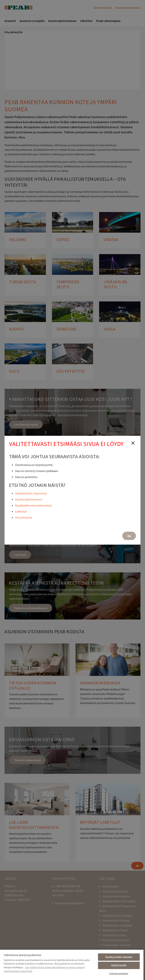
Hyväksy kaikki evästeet (119, 957)
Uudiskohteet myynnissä (31, 493)
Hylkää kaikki (119, 965)
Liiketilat (21, 511)
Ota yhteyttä (24, 517)
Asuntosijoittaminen (29, 499)
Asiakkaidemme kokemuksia (33, 505)
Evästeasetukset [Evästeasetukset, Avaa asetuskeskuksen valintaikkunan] (119, 973)
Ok (129, 536)
